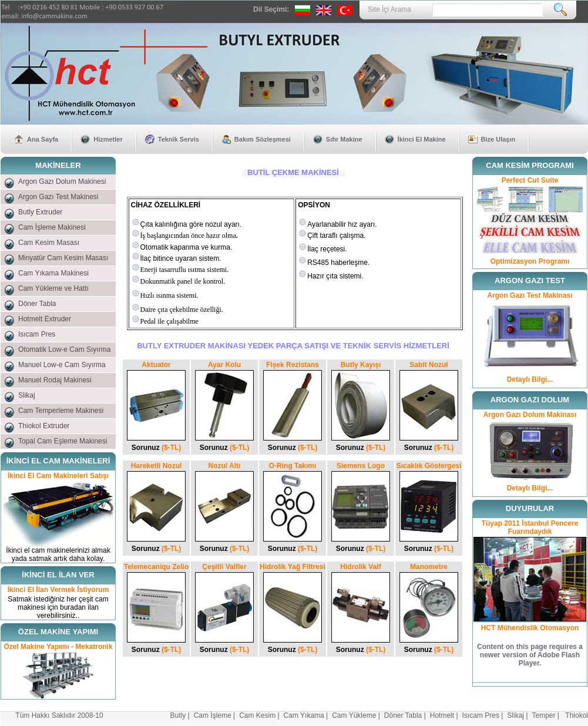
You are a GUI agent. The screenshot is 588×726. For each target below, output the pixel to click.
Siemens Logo (361, 466)
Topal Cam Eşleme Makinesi (63, 441)
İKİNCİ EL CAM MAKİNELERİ (58, 461)
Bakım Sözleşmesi (263, 139)
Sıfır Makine (344, 139)
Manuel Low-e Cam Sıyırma (62, 365)
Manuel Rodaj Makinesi (55, 380)
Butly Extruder (40, 212)
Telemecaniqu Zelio (156, 567)
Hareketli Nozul (157, 466)
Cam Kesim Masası (49, 243)
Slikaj (27, 395)
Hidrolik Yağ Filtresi (293, 567)
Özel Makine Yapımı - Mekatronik (58, 647)
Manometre (429, 567)
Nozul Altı (225, 466)
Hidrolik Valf (360, 567)
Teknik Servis (179, 139)
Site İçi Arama (389, 9)
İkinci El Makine (422, 139)
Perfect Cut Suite (530, 180)
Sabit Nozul (429, 365)
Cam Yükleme (354, 715)
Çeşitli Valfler (224, 567)
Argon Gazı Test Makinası (530, 295)
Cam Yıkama (304, 715)
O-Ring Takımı (293, 466)
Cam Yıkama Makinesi (53, 273)
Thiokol (577, 715)
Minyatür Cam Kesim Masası (63, 258)
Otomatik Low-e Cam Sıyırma (64, 349)
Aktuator (156, 365)
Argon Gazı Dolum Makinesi (62, 181)
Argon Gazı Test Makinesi (58, 197)
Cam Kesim (257, 715)
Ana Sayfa (43, 139)
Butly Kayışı (361, 365)
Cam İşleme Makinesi (52, 227)
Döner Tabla (37, 304)
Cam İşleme (213, 715)
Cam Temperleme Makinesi (61, 411)
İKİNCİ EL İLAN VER (58, 575)
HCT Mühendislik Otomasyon (530, 628)
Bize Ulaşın (498, 139)
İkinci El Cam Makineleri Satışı (58, 476)
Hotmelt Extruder (45, 319)
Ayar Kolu (224, 365)
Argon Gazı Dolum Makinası (530, 415)
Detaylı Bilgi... (530, 379)
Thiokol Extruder (44, 426)
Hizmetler (108, 139)
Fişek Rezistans (293, 365)
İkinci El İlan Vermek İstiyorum (58, 590)
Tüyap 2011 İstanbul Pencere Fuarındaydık (530, 527)
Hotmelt (442, 715)
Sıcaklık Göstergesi (429, 466)
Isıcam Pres (37, 334)
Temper (544, 715)
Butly (178, 715)
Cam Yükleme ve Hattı (53, 288)
